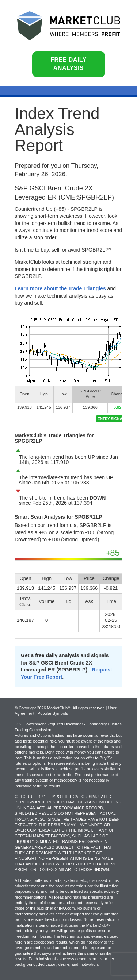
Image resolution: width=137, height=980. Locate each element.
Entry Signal (111, 419)
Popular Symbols (53, 713)
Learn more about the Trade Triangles (60, 288)
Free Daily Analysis (68, 64)
